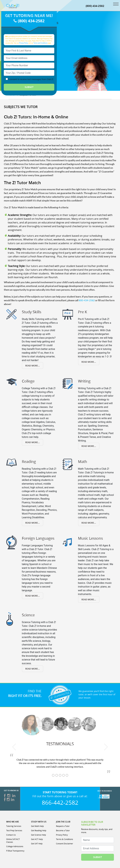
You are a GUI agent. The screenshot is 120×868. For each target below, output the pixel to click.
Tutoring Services (14, 826)
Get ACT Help (37, 839)
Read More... (33, 366)
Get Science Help (38, 835)
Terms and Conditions (41, 43)
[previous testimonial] (14, 747)
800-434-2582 (87, 300)
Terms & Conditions (65, 839)
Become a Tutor (63, 830)
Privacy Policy (24, 43)
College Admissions (15, 846)
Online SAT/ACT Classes (13, 841)
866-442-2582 (60, 803)
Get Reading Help (39, 830)
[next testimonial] (106, 747)
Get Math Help (37, 826)
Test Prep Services (14, 830)
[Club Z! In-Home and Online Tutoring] (13, 6)
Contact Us (11, 835)
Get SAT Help (37, 844)
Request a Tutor (63, 826)
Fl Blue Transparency (15, 851)
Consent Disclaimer (65, 844)
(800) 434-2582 (95, 6)
